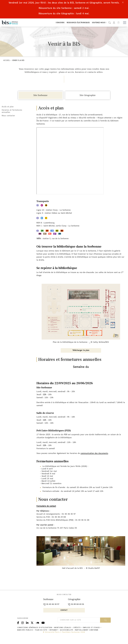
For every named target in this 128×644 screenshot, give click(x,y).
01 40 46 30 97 (51, 610)
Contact (64, 616)
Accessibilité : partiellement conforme (79, 636)
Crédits (77, 633)
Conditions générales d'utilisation (35, 633)
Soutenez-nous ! (99, 23)
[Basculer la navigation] (125, 23)
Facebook (18, 628)
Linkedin (27, 628)
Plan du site (41, 636)
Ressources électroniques (78, 23)
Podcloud (37, 628)
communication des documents (94, 459)
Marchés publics (25, 636)
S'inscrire (60, 23)
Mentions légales (63, 633)
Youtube (43, 628)
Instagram (22, 628)
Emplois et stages (91, 633)
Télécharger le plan (81, 356)
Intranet (54, 636)
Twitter (32, 628)
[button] (109, 23)
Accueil (7, 61)
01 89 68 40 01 (76, 610)
